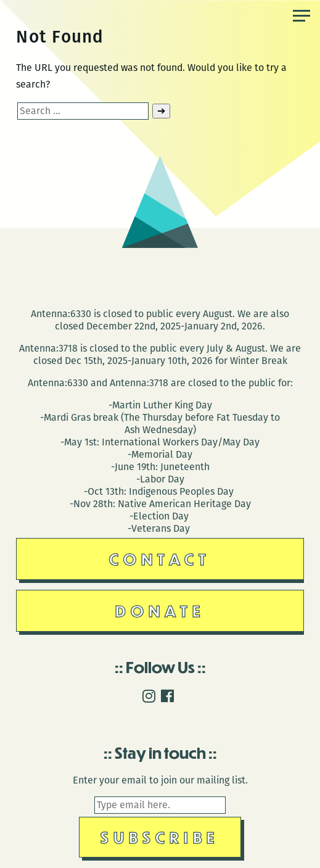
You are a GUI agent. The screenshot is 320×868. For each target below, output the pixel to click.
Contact (160, 559)
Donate (160, 610)
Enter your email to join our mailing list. (160, 780)
